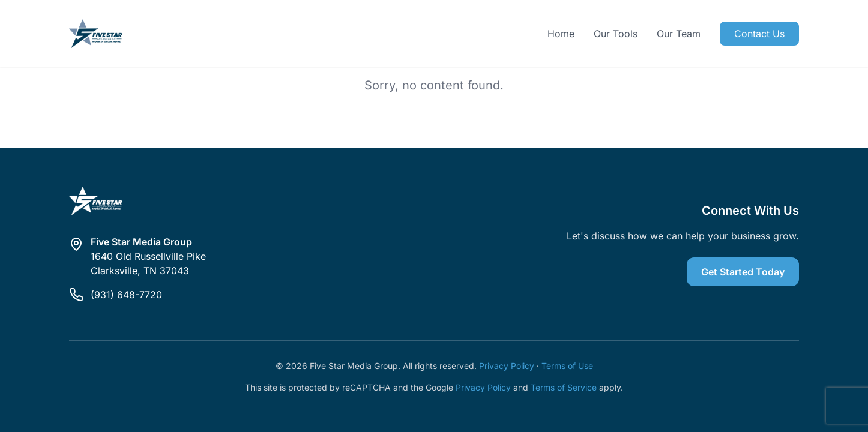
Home (561, 34)
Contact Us (759, 34)
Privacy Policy (507, 366)
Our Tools (616, 34)
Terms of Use (567, 366)
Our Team (679, 34)
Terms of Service (564, 387)
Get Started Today (743, 272)
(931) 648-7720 (126, 295)
